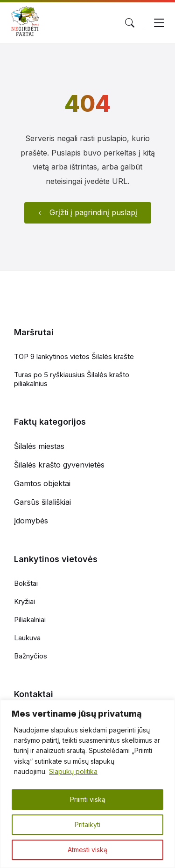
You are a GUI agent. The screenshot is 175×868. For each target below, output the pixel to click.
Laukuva (27, 638)
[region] (87, 784)
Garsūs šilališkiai (42, 502)
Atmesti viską (87, 850)
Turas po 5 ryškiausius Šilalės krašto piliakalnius (72, 379)
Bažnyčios (31, 656)
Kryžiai (24, 601)
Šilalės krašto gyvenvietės (59, 465)
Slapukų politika (73, 771)
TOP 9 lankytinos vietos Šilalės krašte (74, 356)
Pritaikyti (87, 824)
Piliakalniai (30, 620)
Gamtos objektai (42, 483)
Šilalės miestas (39, 446)
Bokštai (26, 583)
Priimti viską (88, 799)
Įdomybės (31, 521)
